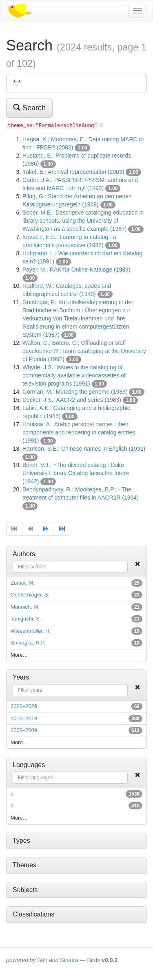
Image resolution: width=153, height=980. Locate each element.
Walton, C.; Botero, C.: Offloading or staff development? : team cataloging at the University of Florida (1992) (84, 351)
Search (29, 108)
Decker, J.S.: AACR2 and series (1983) (72, 400)
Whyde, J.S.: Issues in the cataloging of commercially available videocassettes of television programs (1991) (74, 375)
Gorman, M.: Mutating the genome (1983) (75, 392)
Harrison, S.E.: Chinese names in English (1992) (84, 449)
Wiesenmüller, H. (31, 631)
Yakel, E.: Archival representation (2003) (73, 172)
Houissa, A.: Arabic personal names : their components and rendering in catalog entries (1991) (79, 432)
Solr (42, 960)
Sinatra (69, 960)
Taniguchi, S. (26, 619)
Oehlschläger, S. (30, 595)
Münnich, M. (25, 607)
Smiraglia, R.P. (28, 643)
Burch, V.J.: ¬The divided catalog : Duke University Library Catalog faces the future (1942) (76, 473)
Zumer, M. (23, 583)
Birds (93, 960)
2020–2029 (24, 706)
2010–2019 (24, 718)
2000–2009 (24, 730)
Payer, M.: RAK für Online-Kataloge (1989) (76, 270)
